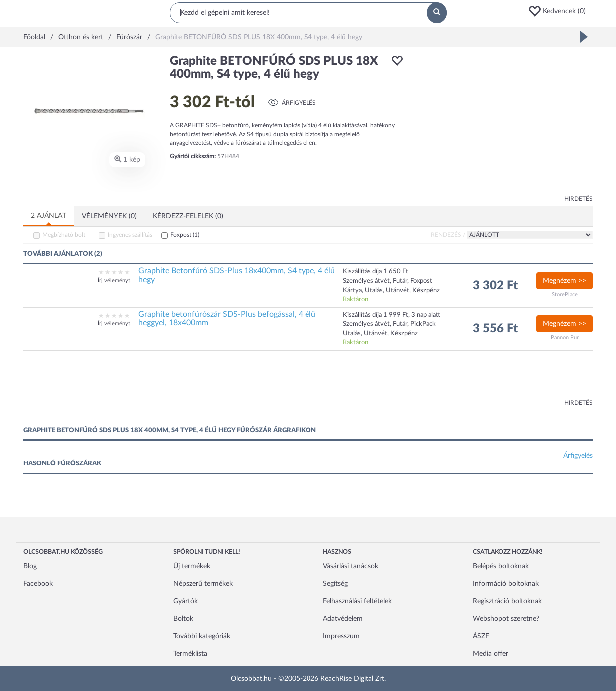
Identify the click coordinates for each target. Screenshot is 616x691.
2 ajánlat (49, 216)
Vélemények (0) (109, 216)
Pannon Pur (565, 338)
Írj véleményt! (115, 281)
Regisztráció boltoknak (507, 601)
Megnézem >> (564, 281)
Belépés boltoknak (501, 566)
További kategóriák (202, 636)
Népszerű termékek (203, 584)
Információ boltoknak (506, 584)
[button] (560, 11)
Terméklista (190, 654)
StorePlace (565, 295)
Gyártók (185, 601)
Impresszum (341, 636)
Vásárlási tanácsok (351, 566)
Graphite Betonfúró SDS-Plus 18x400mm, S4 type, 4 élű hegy (237, 275)
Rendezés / (448, 235)
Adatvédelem (343, 619)
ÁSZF (481, 636)
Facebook (38, 584)
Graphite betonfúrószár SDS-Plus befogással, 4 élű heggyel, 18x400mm (227, 319)
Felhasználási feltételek (357, 601)
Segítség (335, 584)
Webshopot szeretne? (506, 619)
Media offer (490, 654)
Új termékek (192, 566)
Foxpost (185, 235)
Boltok (183, 619)
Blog (30, 566)
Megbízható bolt (64, 235)
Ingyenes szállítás (130, 235)
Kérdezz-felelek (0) (188, 216)
